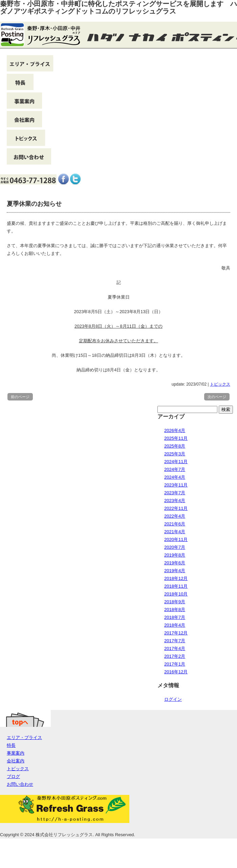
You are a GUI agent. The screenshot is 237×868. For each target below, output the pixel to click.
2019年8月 (175, 555)
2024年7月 (175, 469)
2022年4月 (175, 516)
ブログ (13, 776)
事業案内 (16, 753)
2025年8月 (175, 446)
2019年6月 (175, 563)
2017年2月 (175, 656)
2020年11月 (176, 539)
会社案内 (16, 761)
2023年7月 (175, 493)
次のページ (217, 397)
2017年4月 (175, 648)
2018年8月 (175, 610)
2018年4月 (175, 625)
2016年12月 (176, 672)
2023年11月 (176, 485)
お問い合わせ (20, 784)
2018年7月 (175, 617)
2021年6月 (175, 524)
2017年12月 (176, 633)
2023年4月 (175, 501)
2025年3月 (175, 454)
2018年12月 (176, 578)
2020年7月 (175, 547)
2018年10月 (176, 594)
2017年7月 (175, 641)
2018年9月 (175, 602)
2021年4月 (175, 532)
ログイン (173, 699)
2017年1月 (175, 664)
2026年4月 (175, 430)
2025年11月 (176, 438)
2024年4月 (175, 477)
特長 (11, 745)
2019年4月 (175, 571)
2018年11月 (176, 586)
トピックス (220, 384)
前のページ (20, 397)
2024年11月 (176, 462)
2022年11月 (176, 508)
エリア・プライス (24, 737)
